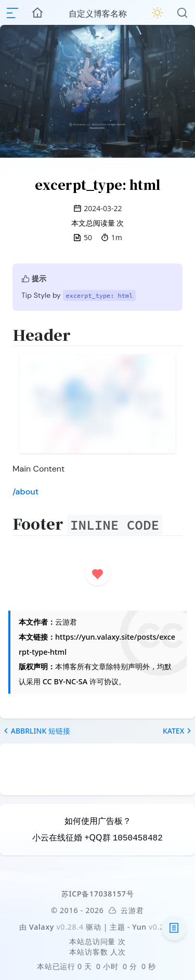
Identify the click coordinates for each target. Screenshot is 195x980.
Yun (139, 927)
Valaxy (42, 927)
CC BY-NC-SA (65, 681)
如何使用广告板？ (98, 821)
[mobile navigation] (12, 13)
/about (25, 492)
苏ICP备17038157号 (98, 894)
